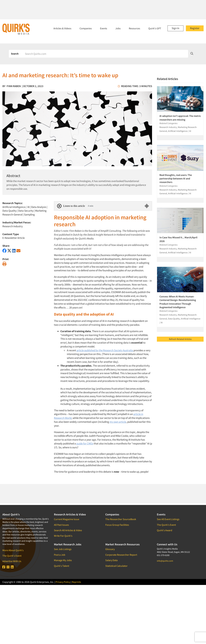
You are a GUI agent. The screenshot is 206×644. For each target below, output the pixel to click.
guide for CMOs (85, 443)
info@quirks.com (165, 561)
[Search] (105, 54)
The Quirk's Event (12, 556)
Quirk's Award (165, 530)
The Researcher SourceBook (121, 519)
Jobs (118, 28)
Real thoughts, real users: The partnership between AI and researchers (176, 179)
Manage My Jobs (63, 560)
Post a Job (60, 555)
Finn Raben (14, 86)
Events (104, 28)
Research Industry (13, 226)
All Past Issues (61, 525)
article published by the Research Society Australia (105, 350)
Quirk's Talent (62, 566)
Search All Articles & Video (68, 530)
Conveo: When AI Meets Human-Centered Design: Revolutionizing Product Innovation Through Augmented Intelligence (178, 302)
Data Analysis (39, 207)
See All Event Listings (168, 519)
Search (15, 54)
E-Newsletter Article (14, 238)
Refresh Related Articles (180, 339)
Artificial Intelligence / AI (16, 207)
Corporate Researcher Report (121, 555)
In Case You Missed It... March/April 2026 (178, 239)
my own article (118, 422)
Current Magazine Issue (67, 519)
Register (195, 28)
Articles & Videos (62, 28)
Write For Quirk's (63, 536)
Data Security (26, 211)
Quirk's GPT (155, 28)
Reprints (76, 582)
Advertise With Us (12, 561)
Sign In (175, 28)
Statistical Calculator (116, 566)
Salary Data (111, 560)
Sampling (29, 215)
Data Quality (10, 211)
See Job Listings (63, 549)
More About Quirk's (13, 550)
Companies (86, 28)
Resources (134, 28)
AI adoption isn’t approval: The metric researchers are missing (180, 118)
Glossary (110, 549)
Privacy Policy (63, 582)
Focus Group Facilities (117, 525)
